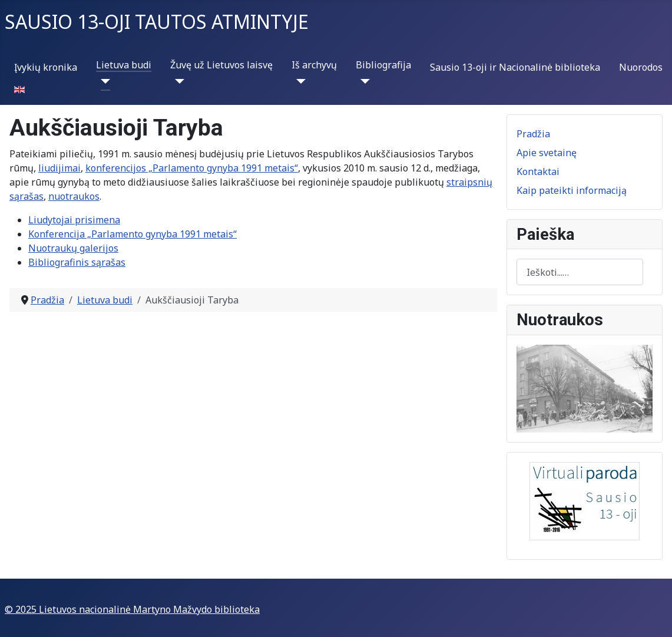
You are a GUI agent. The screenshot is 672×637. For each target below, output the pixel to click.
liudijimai (59, 168)
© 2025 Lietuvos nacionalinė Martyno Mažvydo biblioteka (132, 609)
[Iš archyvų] (299, 81)
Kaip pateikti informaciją (572, 190)
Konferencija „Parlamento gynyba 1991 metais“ (133, 234)
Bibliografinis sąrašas (77, 262)
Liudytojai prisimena (74, 220)
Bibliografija (383, 65)
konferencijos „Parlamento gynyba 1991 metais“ (192, 168)
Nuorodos (641, 67)
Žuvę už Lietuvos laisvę (221, 65)
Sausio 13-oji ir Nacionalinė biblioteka (515, 67)
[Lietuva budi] (103, 81)
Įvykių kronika (46, 67)
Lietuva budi (124, 65)
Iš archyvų (314, 65)
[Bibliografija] (363, 81)
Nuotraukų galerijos (73, 248)
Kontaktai (538, 171)
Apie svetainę (547, 153)
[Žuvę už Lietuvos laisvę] (177, 81)
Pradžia (533, 134)
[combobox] (580, 272)
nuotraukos (74, 196)
